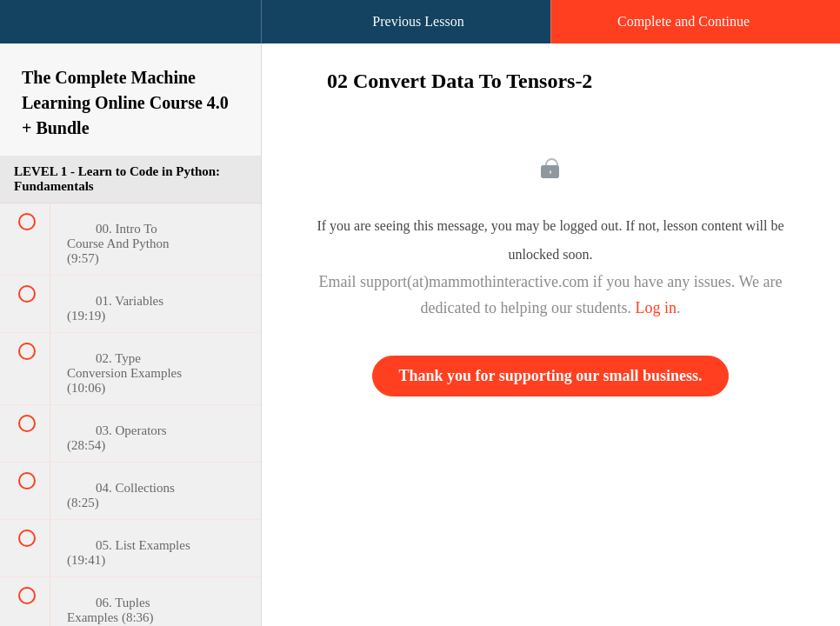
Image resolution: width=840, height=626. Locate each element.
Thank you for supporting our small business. (551, 376)
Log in (656, 308)
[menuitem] (130, 39)
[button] (30, 30)
